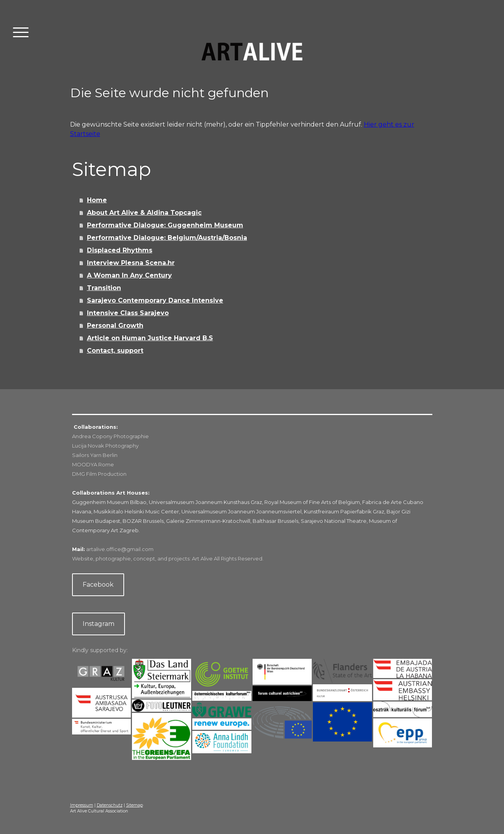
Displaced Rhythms (120, 250)
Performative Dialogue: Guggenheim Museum (165, 225)
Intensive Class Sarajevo (128, 313)
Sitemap (135, 805)
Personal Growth (115, 325)
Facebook (98, 585)
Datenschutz (110, 805)
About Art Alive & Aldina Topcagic (144, 213)
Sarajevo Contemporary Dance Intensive (155, 300)
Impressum (82, 805)
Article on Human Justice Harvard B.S (150, 338)
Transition (104, 288)
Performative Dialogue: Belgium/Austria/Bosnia (167, 238)
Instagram (98, 624)
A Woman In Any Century (129, 275)
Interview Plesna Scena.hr (131, 263)
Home (97, 200)
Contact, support (115, 351)
